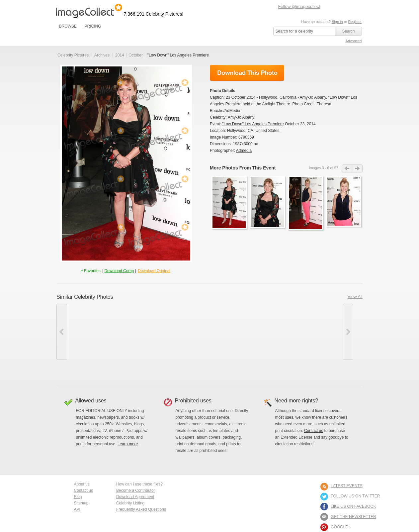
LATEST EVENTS (347, 486)
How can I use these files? (139, 484)
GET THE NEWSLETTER (353, 517)
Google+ (340, 527)
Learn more (128, 444)
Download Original (154, 271)
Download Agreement (135, 497)
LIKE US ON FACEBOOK (353, 506)
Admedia (244, 151)
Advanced (354, 41)
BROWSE (68, 26)
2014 (120, 55)
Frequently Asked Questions (141, 509)
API (77, 509)
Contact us (314, 431)
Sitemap (81, 503)
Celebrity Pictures (73, 55)
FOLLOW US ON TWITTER (355, 496)
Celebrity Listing (130, 503)
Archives (102, 55)
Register (355, 22)
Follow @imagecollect (299, 6)
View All (355, 297)
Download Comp (119, 271)
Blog (78, 497)
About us (82, 484)
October (136, 55)
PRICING (93, 26)
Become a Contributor (136, 490)
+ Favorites (91, 271)
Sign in (337, 22)
